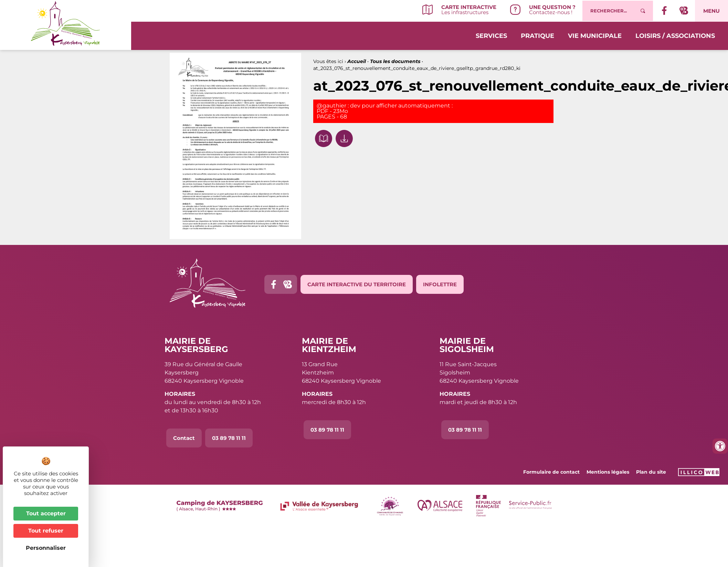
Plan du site (651, 472)
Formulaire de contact (551, 472)
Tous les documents (395, 61)
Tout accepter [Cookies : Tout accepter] (46, 513)
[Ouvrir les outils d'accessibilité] (720, 446)
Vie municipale (595, 35)
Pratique (537, 35)
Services (491, 35)
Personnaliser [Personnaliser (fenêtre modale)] (46, 548)
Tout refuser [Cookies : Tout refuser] (46, 531)
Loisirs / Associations (675, 35)
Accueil (357, 61)
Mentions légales (608, 472)
